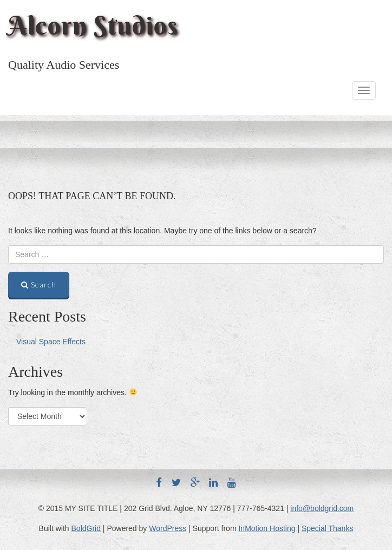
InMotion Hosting (267, 528)
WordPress (168, 528)
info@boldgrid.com (322, 508)
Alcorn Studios (93, 25)
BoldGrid (86, 528)
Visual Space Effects (51, 342)
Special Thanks (327, 528)
